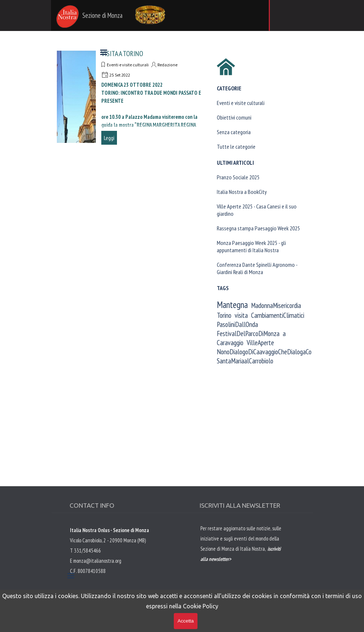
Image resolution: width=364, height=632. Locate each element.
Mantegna (232, 305)
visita (241, 315)
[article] (131, 97)
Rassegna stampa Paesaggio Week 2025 (258, 228)
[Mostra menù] (104, 52)
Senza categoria (234, 132)
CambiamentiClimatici (278, 315)
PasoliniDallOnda (237, 324)
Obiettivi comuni (234, 117)
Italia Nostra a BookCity (242, 192)
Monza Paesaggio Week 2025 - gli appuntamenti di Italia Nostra (251, 246)
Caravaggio (230, 342)
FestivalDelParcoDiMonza (248, 333)
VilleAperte (260, 342)
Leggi (109, 138)
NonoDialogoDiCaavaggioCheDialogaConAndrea (274, 352)
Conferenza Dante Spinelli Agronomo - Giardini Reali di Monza (257, 268)
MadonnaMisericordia (276, 305)
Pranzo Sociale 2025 (238, 177)
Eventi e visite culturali (241, 103)
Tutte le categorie (236, 147)
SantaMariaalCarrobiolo (245, 361)
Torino (224, 315)
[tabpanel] (242, 558)
